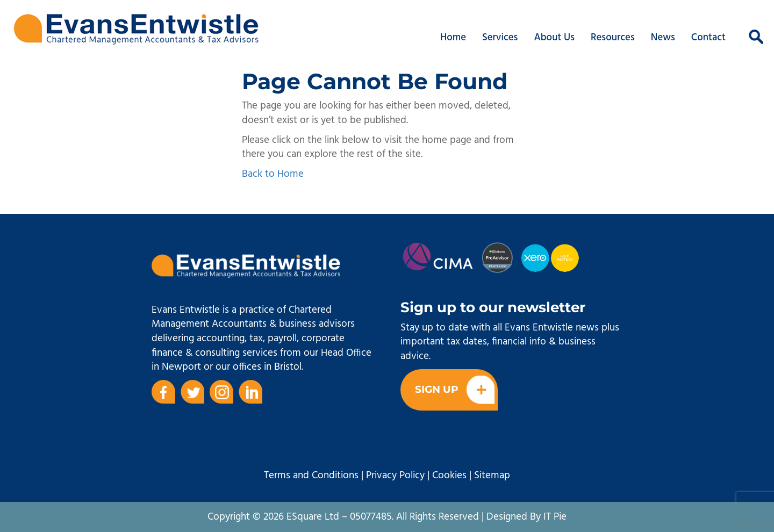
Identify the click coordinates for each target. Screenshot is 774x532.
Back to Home (273, 174)
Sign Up (455, 390)
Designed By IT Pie (526, 517)
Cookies (449, 476)
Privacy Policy (395, 476)
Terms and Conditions (311, 476)
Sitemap (492, 476)
